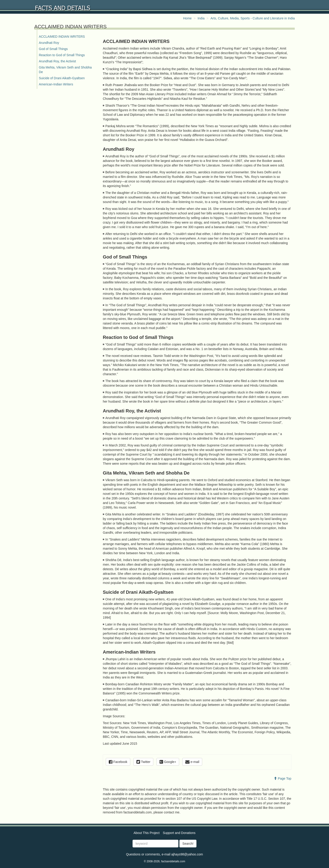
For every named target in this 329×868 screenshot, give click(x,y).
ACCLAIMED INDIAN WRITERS (62, 37)
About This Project (146, 833)
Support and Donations (179, 833)
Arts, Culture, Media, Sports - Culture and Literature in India (253, 18)
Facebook (118, 762)
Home (187, 18)
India (201, 18)
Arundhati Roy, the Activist (57, 61)
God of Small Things (53, 49)
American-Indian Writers (56, 84)
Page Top (283, 778)
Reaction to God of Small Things (62, 55)
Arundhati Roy (49, 43)
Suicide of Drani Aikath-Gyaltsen (62, 78)
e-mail (192, 762)
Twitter (143, 762)
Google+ (168, 762)
